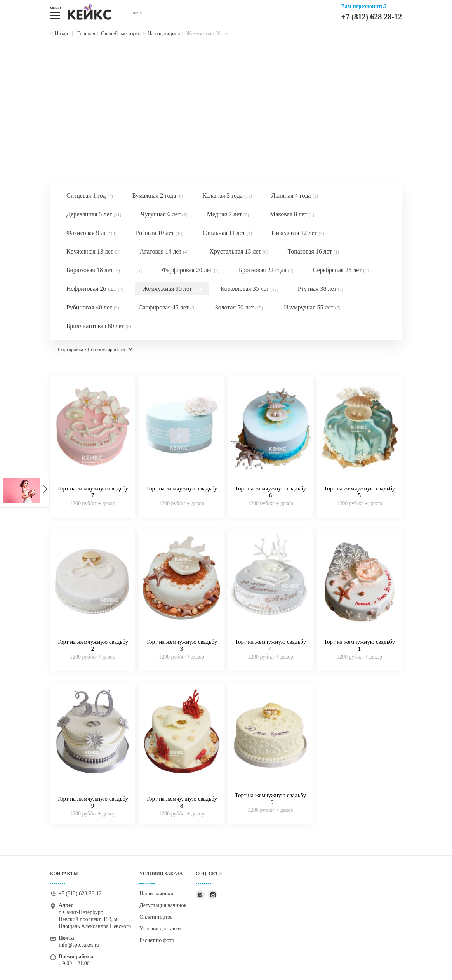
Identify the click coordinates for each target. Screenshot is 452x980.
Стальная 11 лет (227, 233)
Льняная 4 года (294, 195)
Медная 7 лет (228, 214)
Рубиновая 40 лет (93, 307)
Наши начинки (156, 894)
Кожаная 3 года (227, 195)
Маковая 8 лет (292, 214)
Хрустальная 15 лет (239, 251)
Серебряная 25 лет (342, 270)
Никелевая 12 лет (298, 233)
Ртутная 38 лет (321, 289)
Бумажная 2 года (158, 195)
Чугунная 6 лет (164, 214)
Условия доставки (160, 929)
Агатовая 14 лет (164, 251)
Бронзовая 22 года (266, 270)
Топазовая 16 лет (313, 251)
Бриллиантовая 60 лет (99, 326)
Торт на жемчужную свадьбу (182, 488)
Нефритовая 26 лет (95, 289)
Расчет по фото (157, 940)
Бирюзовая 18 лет (93, 270)
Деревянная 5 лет (94, 214)
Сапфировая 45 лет (167, 307)
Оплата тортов (156, 917)
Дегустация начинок (163, 905)
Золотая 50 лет (239, 307)
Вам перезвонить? (364, 6)
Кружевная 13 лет (93, 251)
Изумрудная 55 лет (312, 307)
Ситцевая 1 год (90, 195)
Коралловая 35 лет (249, 289)
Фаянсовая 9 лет (91, 233)
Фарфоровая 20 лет (191, 270)
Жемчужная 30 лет (172, 289)
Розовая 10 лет (160, 233)
